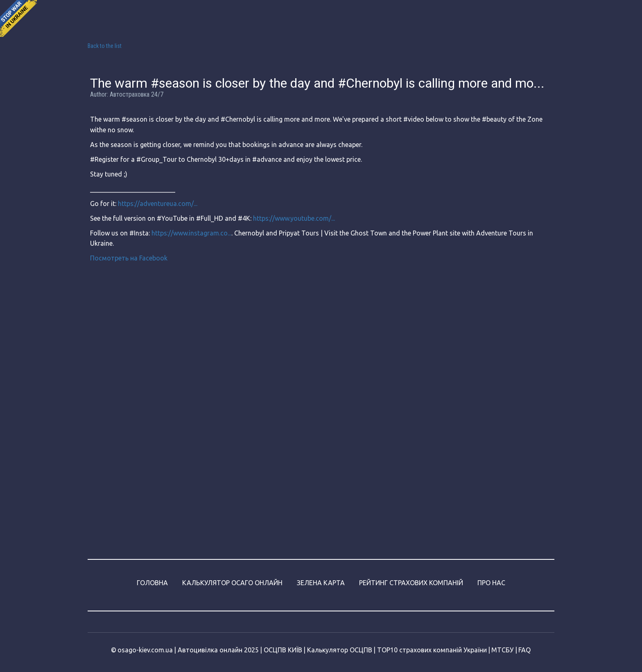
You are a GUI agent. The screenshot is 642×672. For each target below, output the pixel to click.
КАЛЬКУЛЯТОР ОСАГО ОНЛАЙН (232, 583)
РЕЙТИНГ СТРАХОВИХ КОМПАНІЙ (411, 583)
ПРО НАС (491, 583)
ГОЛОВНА (152, 583)
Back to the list (105, 46)
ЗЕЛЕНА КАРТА (321, 583)
